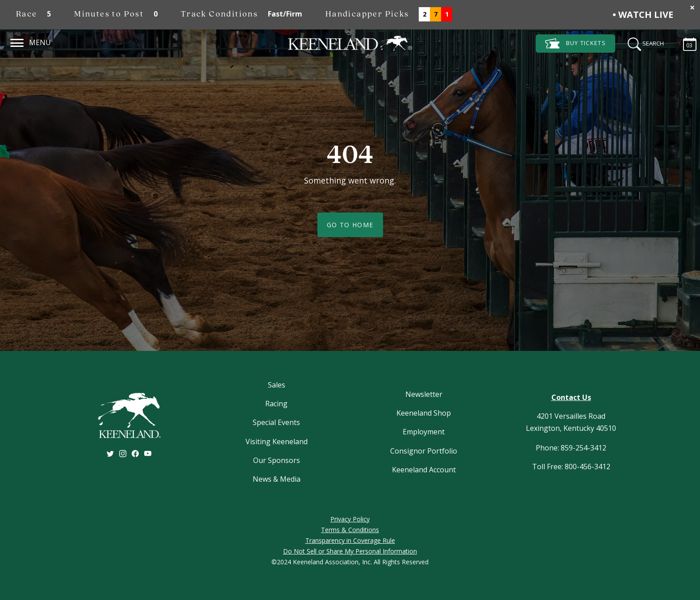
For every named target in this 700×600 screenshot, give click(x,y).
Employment (424, 432)
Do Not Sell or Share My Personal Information (350, 551)
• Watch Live (643, 15)
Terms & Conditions (350, 530)
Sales (277, 385)
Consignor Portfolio (424, 451)
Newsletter (424, 394)
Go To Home (350, 225)
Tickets (575, 44)
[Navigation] (17, 42)
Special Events (276, 422)
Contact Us (571, 397)
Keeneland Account (424, 470)
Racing (276, 404)
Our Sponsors (277, 460)
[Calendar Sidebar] (685, 43)
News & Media (277, 479)
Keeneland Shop (424, 413)
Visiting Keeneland (277, 442)
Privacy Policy (350, 519)
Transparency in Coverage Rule (350, 540)
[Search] (643, 43)
